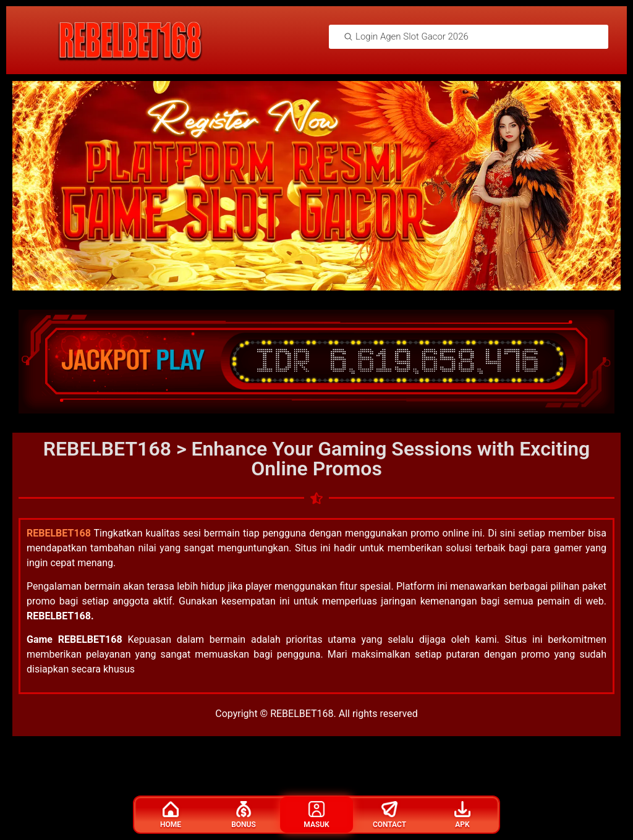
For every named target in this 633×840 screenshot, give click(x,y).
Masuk (316, 815)
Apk (462, 815)
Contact (389, 815)
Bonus (244, 815)
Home (171, 815)
